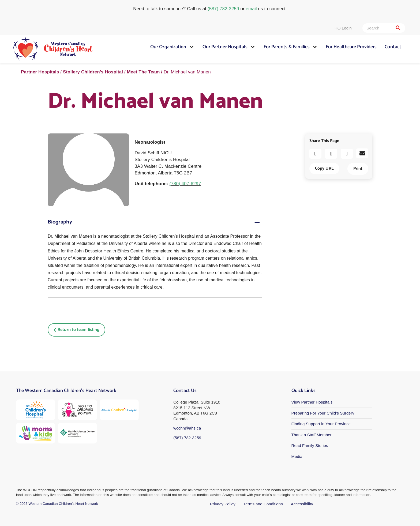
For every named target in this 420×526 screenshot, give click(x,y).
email (251, 9)
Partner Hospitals (40, 72)
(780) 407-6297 (185, 184)
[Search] (398, 28)
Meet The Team (143, 72)
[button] (315, 154)
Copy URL (324, 168)
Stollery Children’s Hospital (93, 72)
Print (358, 169)
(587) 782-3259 (223, 9)
